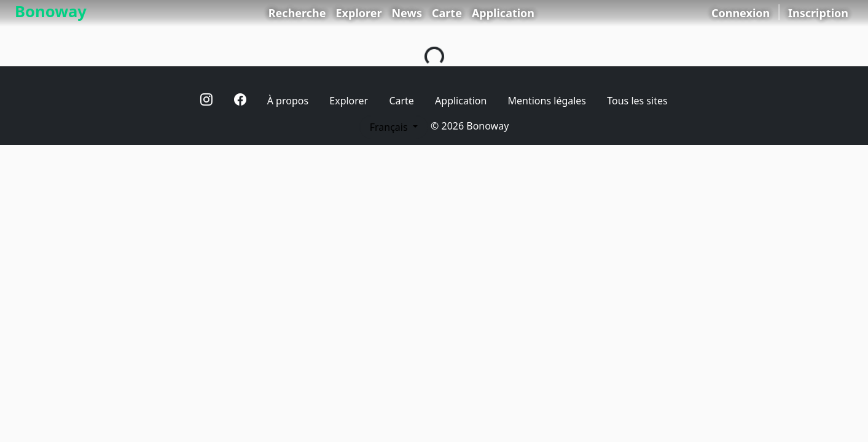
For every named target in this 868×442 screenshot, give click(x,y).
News (406, 13)
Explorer (359, 13)
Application (503, 13)
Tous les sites (637, 101)
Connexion (741, 13)
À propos (288, 101)
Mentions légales (547, 101)
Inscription (818, 13)
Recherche (297, 13)
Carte (447, 13)
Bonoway (51, 11)
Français (390, 127)
